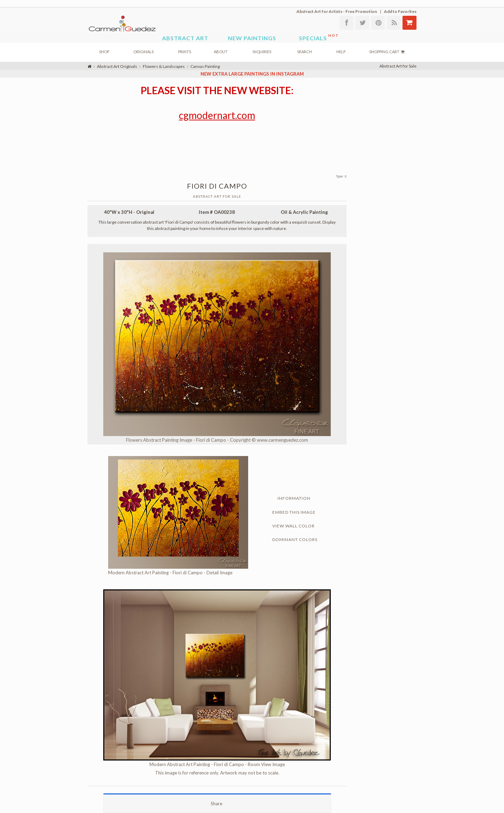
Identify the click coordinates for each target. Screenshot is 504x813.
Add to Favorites (400, 11)
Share (217, 804)
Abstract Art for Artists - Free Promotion (337, 11)
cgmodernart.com (217, 115)
